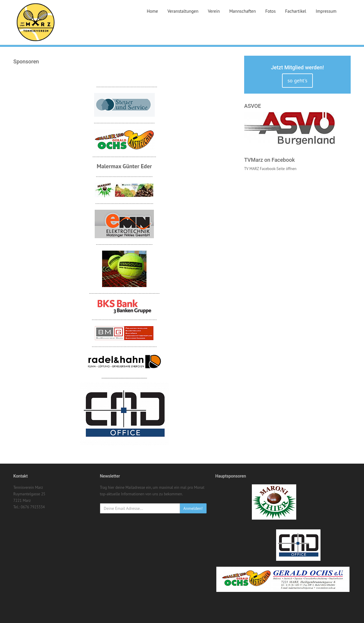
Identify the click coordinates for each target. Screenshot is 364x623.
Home (152, 11)
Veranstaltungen (183, 11)
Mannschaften (243, 11)
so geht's (297, 80)
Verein (214, 11)
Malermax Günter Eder (124, 166)
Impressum (326, 11)
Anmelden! (193, 508)
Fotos (270, 11)
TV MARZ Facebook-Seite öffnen (270, 169)
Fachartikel (295, 11)
